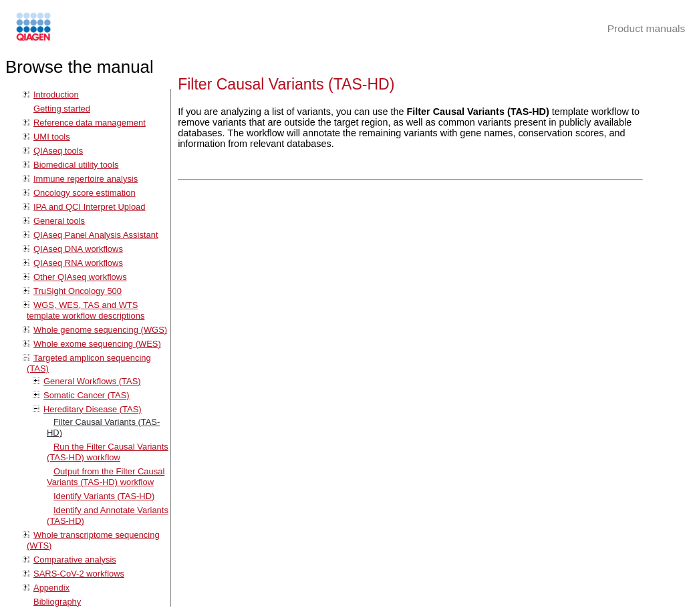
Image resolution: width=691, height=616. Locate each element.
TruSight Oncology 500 (78, 291)
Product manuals (647, 28)
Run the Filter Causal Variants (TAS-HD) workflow (108, 452)
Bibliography (57, 602)
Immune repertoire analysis (86, 179)
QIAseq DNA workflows (78, 249)
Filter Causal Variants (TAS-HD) (286, 84)
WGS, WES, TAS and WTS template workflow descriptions (86, 310)
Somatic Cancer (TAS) (87, 395)
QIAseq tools (58, 151)
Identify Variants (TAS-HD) (104, 496)
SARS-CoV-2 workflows (79, 574)
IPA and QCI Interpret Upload (90, 207)
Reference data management (90, 123)
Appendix (51, 588)
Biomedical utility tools (76, 165)
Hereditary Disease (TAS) (93, 409)
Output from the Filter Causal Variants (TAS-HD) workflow (106, 477)
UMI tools (52, 137)
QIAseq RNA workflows (78, 263)
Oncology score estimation (85, 193)
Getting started (62, 109)
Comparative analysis (75, 560)
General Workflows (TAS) (92, 381)
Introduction (56, 95)
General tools (59, 221)
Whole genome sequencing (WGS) (100, 330)
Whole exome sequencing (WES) (97, 344)
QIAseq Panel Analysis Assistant (96, 235)
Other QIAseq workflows (80, 277)
